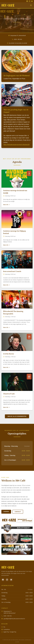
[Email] (32, 1)
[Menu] (31, 5)
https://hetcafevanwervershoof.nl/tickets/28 (16, 145)
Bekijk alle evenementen (17, 416)
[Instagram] (30, 1)
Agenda (6, 512)
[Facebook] (27, 1)
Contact (18, 512)
